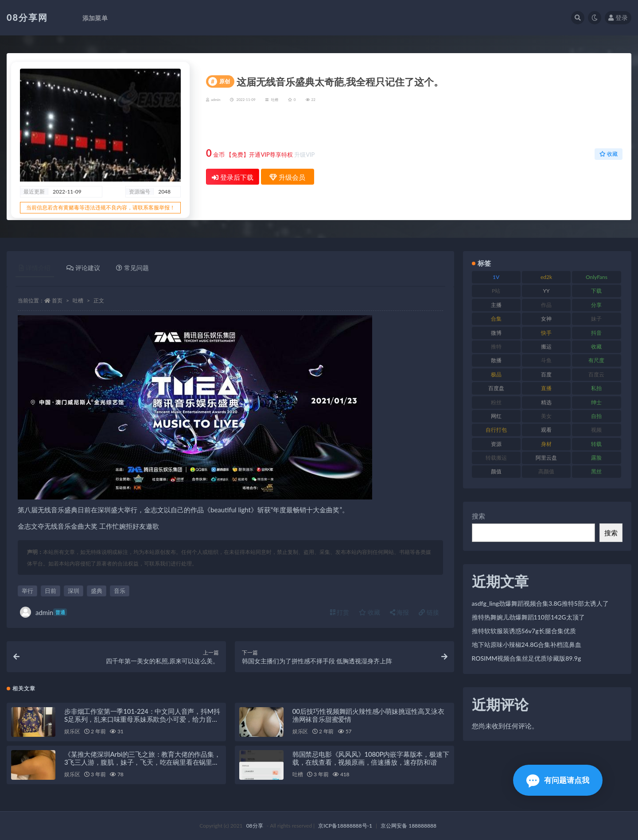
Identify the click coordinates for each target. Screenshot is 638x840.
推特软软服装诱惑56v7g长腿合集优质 (524, 631)
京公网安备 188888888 (408, 826)
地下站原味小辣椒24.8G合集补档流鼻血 (527, 645)
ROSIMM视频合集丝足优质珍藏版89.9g (527, 658)
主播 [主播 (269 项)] (496, 305)
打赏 (340, 612)
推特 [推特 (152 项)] (496, 346)
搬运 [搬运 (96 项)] (546, 346)
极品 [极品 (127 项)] (496, 374)
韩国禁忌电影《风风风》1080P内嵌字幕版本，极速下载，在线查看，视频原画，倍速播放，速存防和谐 (371, 758)
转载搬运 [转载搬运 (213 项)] (496, 458)
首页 (57, 300)
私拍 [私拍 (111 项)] (596, 388)
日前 (51, 591)
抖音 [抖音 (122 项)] (596, 333)
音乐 (120, 591)
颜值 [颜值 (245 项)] (496, 471)
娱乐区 (72, 731)
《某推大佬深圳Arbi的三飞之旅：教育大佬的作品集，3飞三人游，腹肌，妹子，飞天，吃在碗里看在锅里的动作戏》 (142, 762)
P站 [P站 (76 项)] (496, 291)
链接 (429, 612)
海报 (400, 612)
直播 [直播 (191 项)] (546, 388)
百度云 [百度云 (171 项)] (596, 374)
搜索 (478, 516)
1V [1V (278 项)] (496, 277)
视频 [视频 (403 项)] (596, 430)
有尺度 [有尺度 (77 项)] (596, 360)
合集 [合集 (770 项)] (496, 319)
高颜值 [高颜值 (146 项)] (546, 471)
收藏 (609, 154)
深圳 (74, 591)
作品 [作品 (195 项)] (546, 305)
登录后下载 (233, 177)
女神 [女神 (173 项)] (546, 319)
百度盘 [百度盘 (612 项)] (496, 388)
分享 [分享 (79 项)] (596, 305)
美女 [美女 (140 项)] (546, 416)
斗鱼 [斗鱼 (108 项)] (546, 360)
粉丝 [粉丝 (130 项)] (496, 402)
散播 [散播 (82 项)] (496, 360)
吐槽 (275, 100)
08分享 (255, 826)
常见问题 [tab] (132, 268)
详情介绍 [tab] (35, 268)
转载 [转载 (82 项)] (596, 444)
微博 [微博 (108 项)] (496, 333)
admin (43, 612)
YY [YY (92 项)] (547, 291)
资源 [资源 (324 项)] (496, 444)
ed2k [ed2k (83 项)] (546, 277)
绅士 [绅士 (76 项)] (596, 402)
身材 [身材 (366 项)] (546, 444)
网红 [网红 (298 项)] (496, 416)
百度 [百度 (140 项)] (546, 374)
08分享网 (27, 17)
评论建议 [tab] (83, 268)
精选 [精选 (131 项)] (546, 402)
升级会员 (594, 127)
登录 (618, 17)
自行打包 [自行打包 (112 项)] (496, 430)
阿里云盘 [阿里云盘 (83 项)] (546, 458)
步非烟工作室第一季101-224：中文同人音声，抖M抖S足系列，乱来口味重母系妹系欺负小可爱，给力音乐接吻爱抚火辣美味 (142, 719)
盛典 (97, 591)
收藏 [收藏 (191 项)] (596, 346)
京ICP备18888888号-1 (345, 826)
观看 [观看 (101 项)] (546, 430)
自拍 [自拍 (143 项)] (596, 416)
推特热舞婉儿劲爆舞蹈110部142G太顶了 (528, 617)
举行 (27, 591)
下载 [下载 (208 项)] (596, 291)
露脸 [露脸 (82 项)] (596, 458)
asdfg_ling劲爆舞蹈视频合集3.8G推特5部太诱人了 (540, 603)
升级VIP (304, 155)
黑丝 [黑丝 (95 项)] (596, 471)
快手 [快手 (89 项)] (546, 333)
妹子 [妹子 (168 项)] (596, 319)
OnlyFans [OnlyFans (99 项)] (597, 277)
